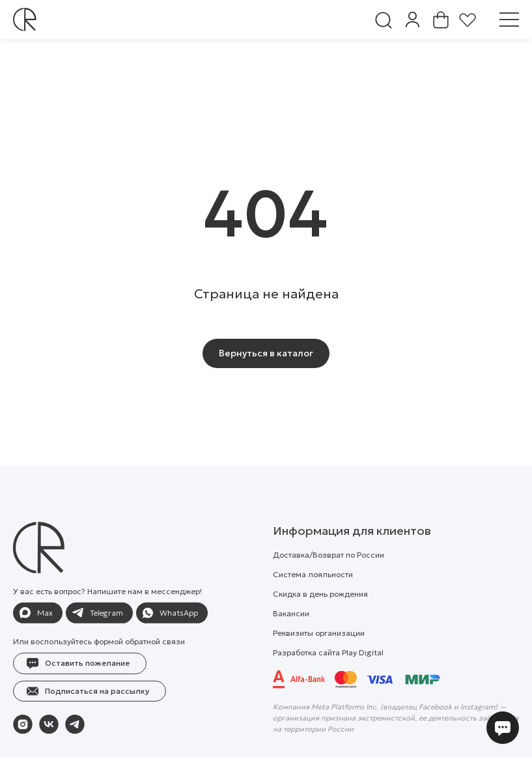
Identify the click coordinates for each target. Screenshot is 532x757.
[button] (80, 693)
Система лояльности (313, 604)
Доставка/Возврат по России (329, 584)
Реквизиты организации (319, 662)
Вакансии (291, 643)
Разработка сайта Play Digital (328, 682)
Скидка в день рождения (320, 623)
